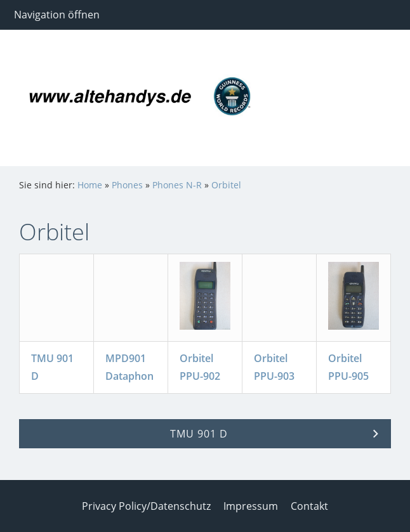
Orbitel (226, 185)
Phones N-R (177, 185)
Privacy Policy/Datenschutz (146, 506)
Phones (127, 185)
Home (90, 185)
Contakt (309, 506)
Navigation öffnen (57, 15)
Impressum (251, 506)
